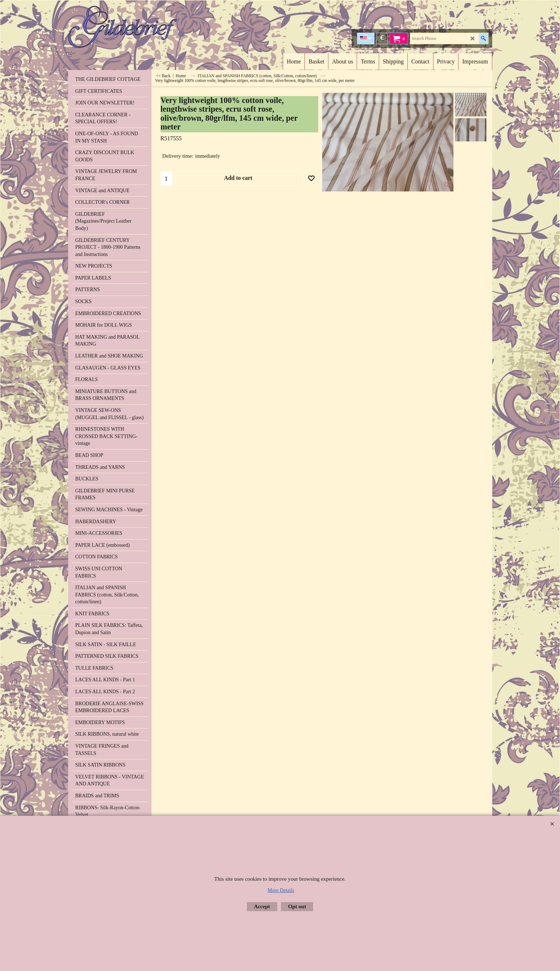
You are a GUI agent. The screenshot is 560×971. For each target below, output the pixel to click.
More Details (281, 890)
